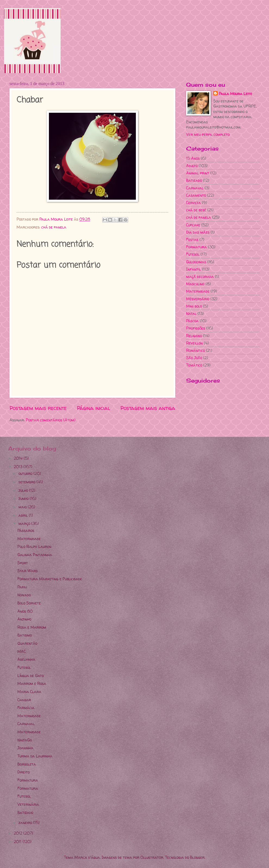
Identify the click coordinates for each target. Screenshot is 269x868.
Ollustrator (152, 857)
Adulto (192, 166)
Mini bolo (194, 306)
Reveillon (194, 343)
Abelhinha (26, 659)
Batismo (25, 635)
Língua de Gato (31, 676)
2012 (19, 833)
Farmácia (26, 708)
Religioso (194, 336)
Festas (192, 239)
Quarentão (27, 643)
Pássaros (26, 530)
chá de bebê (196, 210)
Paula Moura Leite (235, 94)
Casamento (196, 195)
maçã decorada (200, 276)
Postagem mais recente (38, 408)
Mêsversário (198, 299)
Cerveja (193, 203)
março (25, 523)
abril (24, 515)
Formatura (196, 247)
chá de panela (54, 227)
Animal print (198, 173)
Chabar (24, 700)
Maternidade (198, 291)
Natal (191, 313)
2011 (18, 842)
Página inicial (94, 408)
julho (24, 490)
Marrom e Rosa (32, 683)
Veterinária (28, 804)
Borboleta (27, 764)
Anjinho (24, 619)
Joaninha (25, 748)
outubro (26, 473)
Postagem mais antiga (148, 408)
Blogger (197, 857)
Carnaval (195, 188)
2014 (19, 458)
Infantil (193, 269)
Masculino (195, 284)
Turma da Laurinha (35, 756)
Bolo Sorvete (29, 603)
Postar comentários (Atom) (51, 420)
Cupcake (193, 225)
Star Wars (28, 571)
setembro (27, 482)
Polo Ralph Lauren (34, 546)
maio (23, 507)
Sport (23, 563)
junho (24, 498)
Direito (24, 772)
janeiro (26, 822)
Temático (194, 365)
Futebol (193, 254)
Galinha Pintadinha (35, 555)
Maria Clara (29, 692)
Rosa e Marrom (32, 627)
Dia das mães (198, 232)
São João (194, 358)
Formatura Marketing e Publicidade (50, 579)
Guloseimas (196, 262)
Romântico (196, 350)
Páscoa (192, 321)
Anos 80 (25, 611)
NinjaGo (25, 740)
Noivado (24, 595)
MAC (22, 651)
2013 (19, 467)
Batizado (194, 180)
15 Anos (193, 158)
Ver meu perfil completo (208, 134)
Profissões (196, 328)
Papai (22, 587)
